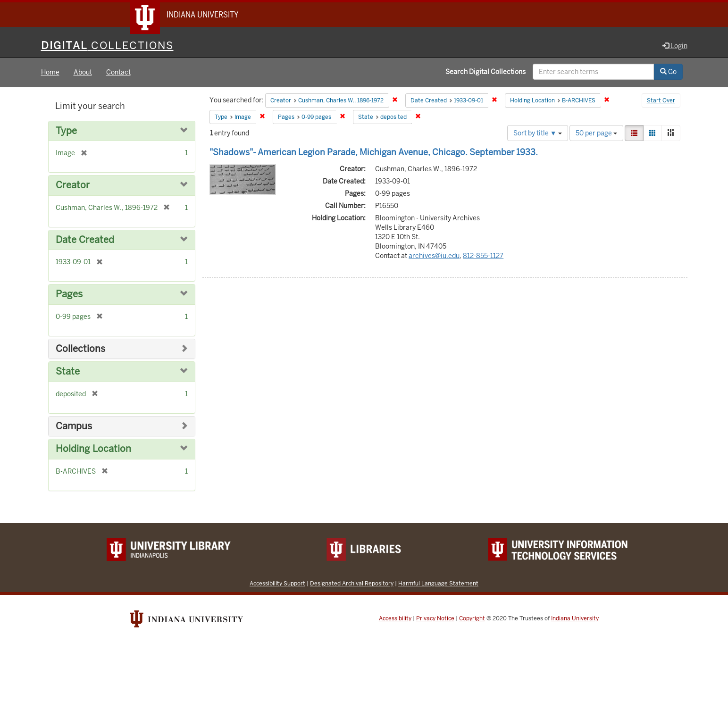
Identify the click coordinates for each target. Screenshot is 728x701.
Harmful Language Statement (438, 583)
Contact (118, 73)
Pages (69, 295)
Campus (74, 426)
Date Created (85, 240)
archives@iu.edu (434, 256)
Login (675, 46)
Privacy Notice (435, 618)
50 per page (596, 133)
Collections (80, 349)
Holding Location (93, 449)
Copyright (472, 618)
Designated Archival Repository (352, 583)
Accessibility (395, 618)
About (83, 73)
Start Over (661, 101)
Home (50, 73)
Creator (73, 186)
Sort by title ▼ (538, 133)
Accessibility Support (277, 583)
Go (668, 72)
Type (66, 131)
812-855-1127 (483, 256)
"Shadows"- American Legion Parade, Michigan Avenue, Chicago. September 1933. (374, 152)
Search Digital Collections (485, 72)
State (68, 372)
